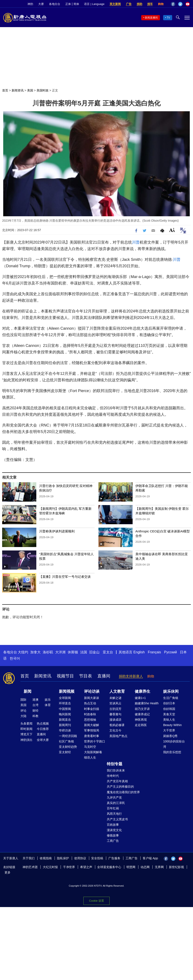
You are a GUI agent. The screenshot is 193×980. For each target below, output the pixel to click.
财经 (35, 711)
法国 (84, 652)
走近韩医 (141, 725)
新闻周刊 (65, 725)
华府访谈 (65, 730)
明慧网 (131, 867)
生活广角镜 (171, 698)
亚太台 (108, 652)
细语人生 (90, 757)
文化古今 (115, 730)
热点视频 (43, 723)
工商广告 (113, 841)
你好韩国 (169, 709)
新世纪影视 (176, 867)
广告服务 (114, 858)
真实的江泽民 (116, 803)
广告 (129, 4)
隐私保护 (63, 858)
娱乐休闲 (171, 691)
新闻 (28, 691)
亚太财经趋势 (68, 747)
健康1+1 (140, 698)
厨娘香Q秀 (170, 736)
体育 (48, 705)
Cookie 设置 (96, 901)
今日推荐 (43, 729)
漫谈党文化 (114, 830)
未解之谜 (115, 698)
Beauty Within (172, 725)
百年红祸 (113, 808)
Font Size (172, 230)
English (139, 652)
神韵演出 (26, 740)
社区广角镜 (66, 741)
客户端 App (150, 858)
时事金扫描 (92, 709)
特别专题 (115, 764)
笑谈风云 (115, 703)
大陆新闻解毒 (93, 752)
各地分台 (55, 4)
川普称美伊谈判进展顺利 (57, 531)
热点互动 (90, 703)
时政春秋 (90, 714)
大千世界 (169, 730)
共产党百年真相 (117, 781)
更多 (8, 872)
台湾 (35, 705)
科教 (35, 716)
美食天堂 (169, 714)
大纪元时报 (50, 867)
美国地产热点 (118, 736)
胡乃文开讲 (142, 709)
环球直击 (65, 703)
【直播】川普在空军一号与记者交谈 (65, 577)
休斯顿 (73, 652)
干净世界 (69, 867)
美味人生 (169, 720)
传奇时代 (113, 776)
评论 (23, 711)
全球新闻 (65, 698)
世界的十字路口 (95, 741)
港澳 (35, 700)
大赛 (41, 4)
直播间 (104, 676)
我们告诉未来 (116, 770)
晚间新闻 (65, 714)
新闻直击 (65, 720)
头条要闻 (26, 723)
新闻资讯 (18, 90)
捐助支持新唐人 (131, 676)
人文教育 (117, 691)
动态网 (145, 867)
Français (154, 652)
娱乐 (48, 700)
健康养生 (142, 691)
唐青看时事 (92, 736)
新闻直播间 (151, 18)
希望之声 (86, 867)
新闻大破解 (92, 725)
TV (168, 18)
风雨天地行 (114, 814)
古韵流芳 (115, 709)
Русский (171, 652)
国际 (23, 700)
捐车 (150, 4)
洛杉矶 (48, 652)
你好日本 (169, 703)
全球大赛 (43, 740)
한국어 (15, 658)
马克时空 (90, 747)
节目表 (86, 676)
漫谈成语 (115, 720)
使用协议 (80, 858)
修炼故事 (113, 835)
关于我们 (29, 858)
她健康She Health (147, 703)
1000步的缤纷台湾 (174, 744)
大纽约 (23, 652)
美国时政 (43, 90)
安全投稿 (97, 858)
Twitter (180, 4)
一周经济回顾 (68, 736)
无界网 (159, 867)
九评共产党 (114, 798)
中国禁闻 (65, 709)
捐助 (139, 4)
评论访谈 (92, 691)
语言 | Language (94, 4)
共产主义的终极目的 (120, 787)
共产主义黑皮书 (117, 819)
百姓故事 (113, 825)
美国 (30, 90)
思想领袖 (90, 720)
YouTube (188, 4)
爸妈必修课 (117, 725)
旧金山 (94, 652)
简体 (76, 4)
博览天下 (26, 734)
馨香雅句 (115, 714)
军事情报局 (92, 730)
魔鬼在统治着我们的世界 (123, 792)
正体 (68, 4)
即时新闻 (26, 729)
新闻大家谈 (92, 698)
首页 (5, 90)
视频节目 (65, 676)
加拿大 (35, 652)
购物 (161, 4)
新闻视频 (67, 691)
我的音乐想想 (172, 752)
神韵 (30, 4)
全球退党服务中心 (109, 867)
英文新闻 (115, 4)
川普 (136, 242)
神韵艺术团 (30, 867)
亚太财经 (65, 752)
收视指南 (46, 858)
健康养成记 (142, 714)
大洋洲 (60, 652)
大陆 (23, 716)
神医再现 (141, 720)
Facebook (173, 4)
